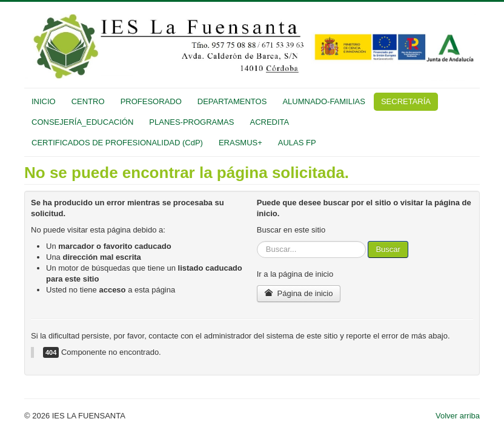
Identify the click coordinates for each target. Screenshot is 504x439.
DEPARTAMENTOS (232, 101)
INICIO (44, 101)
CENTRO (88, 101)
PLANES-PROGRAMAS (191, 122)
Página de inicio (299, 293)
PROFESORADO (151, 101)
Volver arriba (458, 416)
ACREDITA (269, 122)
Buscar (388, 249)
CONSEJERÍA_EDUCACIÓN (82, 122)
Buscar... (257, 241)
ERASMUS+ (240, 143)
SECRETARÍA (406, 101)
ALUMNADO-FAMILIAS (324, 101)
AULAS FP (297, 143)
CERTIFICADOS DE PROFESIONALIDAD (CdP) (117, 143)
